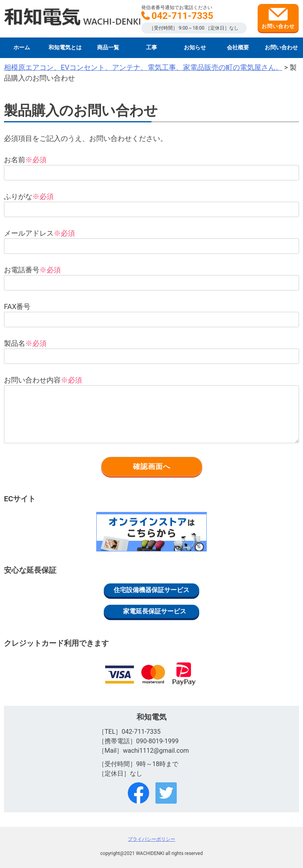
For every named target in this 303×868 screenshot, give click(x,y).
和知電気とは (65, 48)
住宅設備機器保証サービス (151, 590)
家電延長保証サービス (155, 611)
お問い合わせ (278, 19)
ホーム (22, 48)
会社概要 (238, 48)
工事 (151, 48)
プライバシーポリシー (151, 839)
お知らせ (195, 48)
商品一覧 (108, 48)
